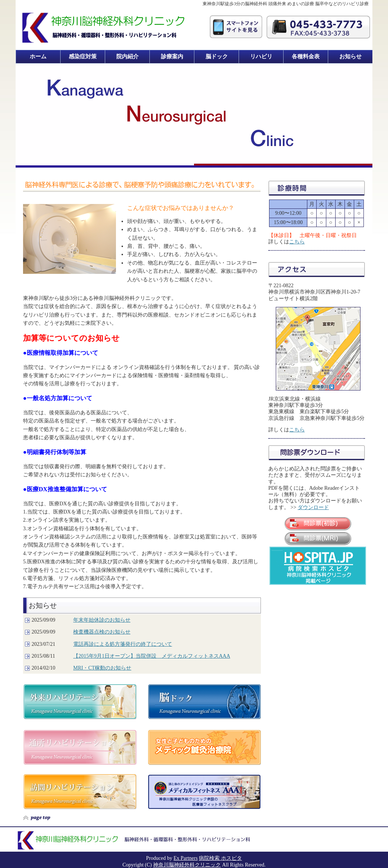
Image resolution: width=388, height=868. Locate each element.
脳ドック (217, 56)
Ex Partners (186, 858)
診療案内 (172, 56)
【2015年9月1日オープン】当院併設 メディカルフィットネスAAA (152, 656)
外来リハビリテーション (80, 702)
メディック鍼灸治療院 (204, 747)
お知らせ (350, 56)
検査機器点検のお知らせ (102, 632)
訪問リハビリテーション (80, 792)
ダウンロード (313, 507)
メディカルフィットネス (204, 792)
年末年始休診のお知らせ (102, 620)
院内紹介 (127, 56)
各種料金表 (306, 56)
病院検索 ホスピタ (220, 858)
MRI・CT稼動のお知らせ (102, 668)
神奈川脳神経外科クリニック (187, 865)
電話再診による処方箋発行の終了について (123, 644)
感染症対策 (83, 56)
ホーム (38, 56)
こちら (297, 242)
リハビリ (261, 56)
